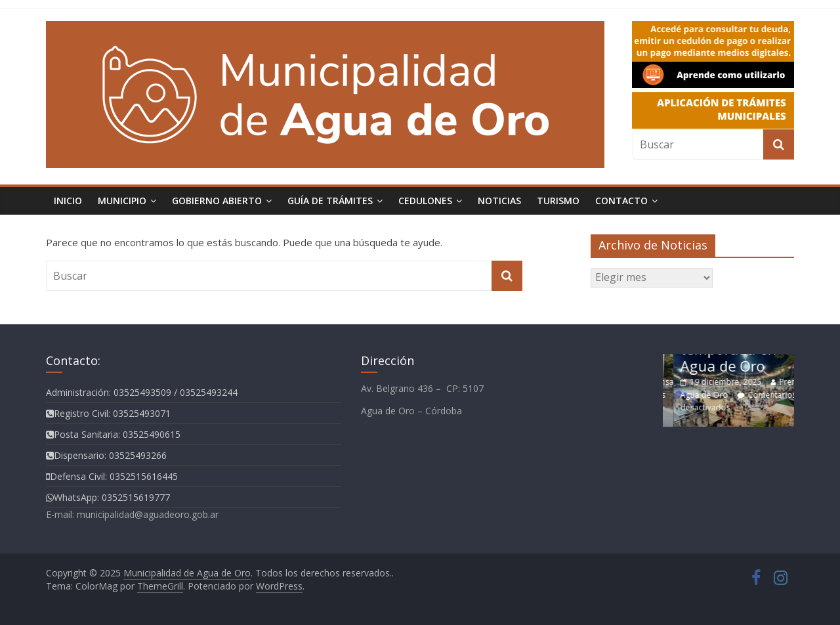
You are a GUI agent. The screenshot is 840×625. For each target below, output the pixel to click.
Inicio (68, 201)
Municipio (122, 201)
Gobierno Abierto (217, 201)
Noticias (499, 201)
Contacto (621, 201)
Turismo (558, 201)
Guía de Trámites (330, 201)
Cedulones (425, 201)
